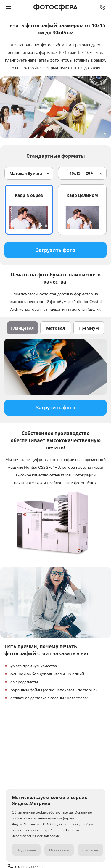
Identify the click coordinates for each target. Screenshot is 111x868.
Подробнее (26, 850)
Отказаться (59, 850)
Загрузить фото (55, 250)
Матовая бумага (26, 173)
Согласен (90, 850)
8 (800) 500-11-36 (102, 7)
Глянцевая (22, 328)
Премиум (89, 328)
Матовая (55, 328)
